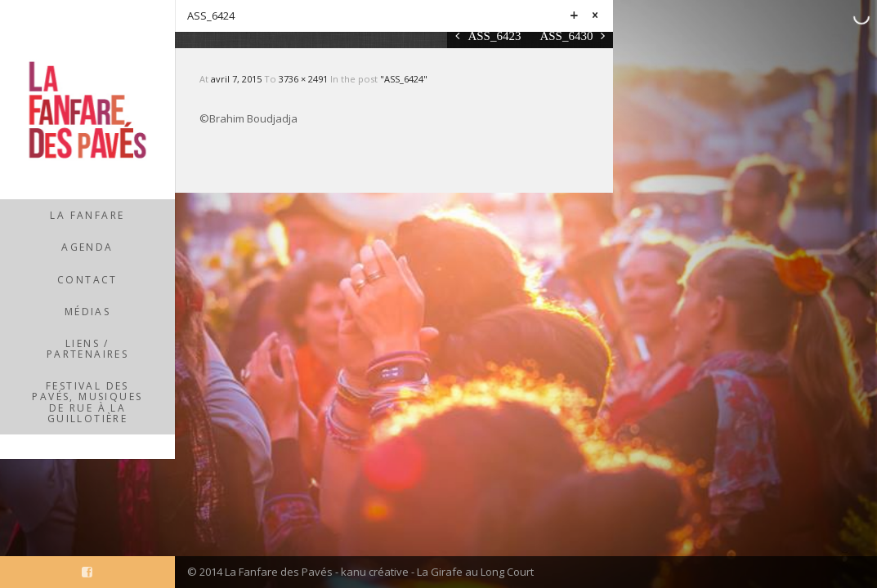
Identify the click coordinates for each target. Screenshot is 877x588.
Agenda (87, 247)
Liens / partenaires (87, 349)
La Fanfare (87, 215)
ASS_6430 (566, 36)
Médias (87, 312)
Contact (87, 280)
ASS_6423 (494, 36)
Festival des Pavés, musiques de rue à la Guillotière (87, 402)
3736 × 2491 (304, 79)
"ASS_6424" (404, 79)
